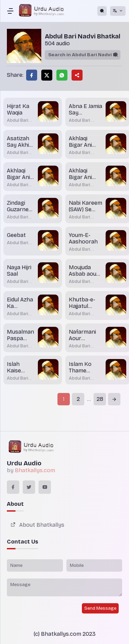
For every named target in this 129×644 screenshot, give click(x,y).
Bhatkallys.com (35, 470)
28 (100, 399)
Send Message (100, 608)
